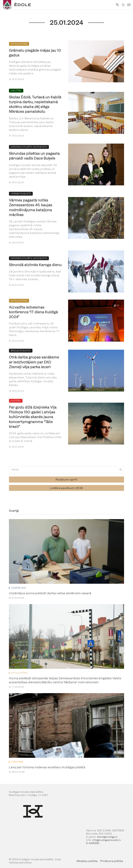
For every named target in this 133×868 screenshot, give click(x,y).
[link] (57, 5)
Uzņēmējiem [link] (18, 586)
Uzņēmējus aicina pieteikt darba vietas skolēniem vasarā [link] (50, 591)
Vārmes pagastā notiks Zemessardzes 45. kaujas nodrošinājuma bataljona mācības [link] (31, 208)
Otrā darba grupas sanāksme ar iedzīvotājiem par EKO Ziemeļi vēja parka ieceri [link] (34, 362)
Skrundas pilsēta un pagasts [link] (29, 147)
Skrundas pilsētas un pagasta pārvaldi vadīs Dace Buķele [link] (34, 156)
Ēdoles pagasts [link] (21, 351)
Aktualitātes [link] (19, 44)
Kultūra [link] (16, 401)
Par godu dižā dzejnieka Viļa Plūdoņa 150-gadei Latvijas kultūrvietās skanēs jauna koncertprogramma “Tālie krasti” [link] (33, 417)
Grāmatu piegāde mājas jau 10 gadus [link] (35, 53)
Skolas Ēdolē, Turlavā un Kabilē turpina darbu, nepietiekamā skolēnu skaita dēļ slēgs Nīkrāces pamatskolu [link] (35, 104)
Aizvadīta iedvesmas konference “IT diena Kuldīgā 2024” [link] (33, 312)
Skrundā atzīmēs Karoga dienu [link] (35, 265)
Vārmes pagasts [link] (21, 194)
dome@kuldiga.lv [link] (108, 835)
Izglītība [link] (16, 91)
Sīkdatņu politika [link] (87, 859)
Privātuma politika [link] (112, 859)
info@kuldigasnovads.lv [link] (107, 838)
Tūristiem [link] (17, 760)
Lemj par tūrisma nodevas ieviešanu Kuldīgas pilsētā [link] (47, 766)
